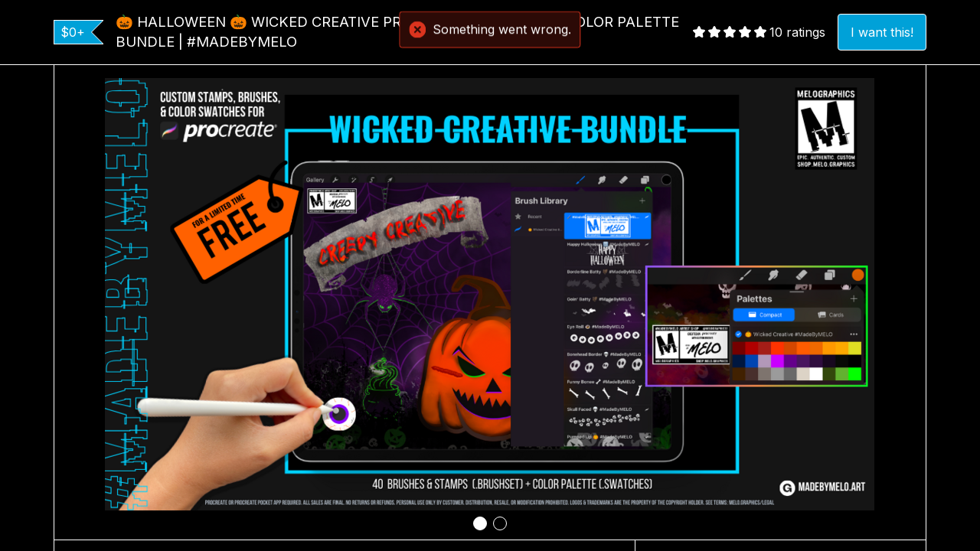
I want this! (882, 32)
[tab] (480, 523)
